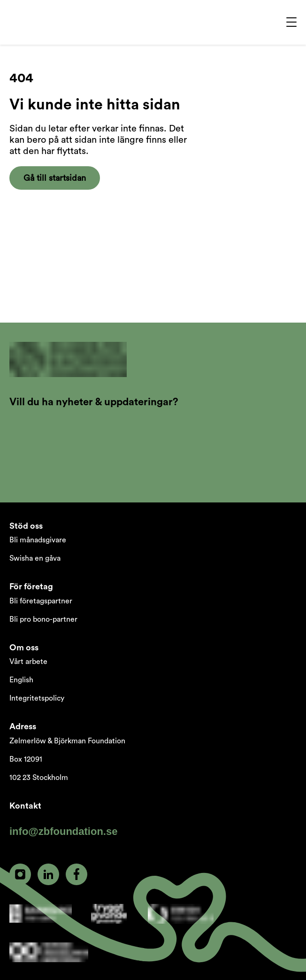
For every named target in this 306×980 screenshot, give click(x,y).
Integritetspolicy (37, 698)
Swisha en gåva (35, 558)
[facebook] (76, 874)
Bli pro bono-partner (43, 619)
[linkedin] (48, 874)
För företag (31, 586)
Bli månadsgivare (38, 540)
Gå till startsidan (55, 178)
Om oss (24, 648)
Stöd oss (26, 526)
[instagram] (20, 874)
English (21, 680)
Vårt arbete (28, 662)
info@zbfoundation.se (63, 831)
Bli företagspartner (41, 601)
